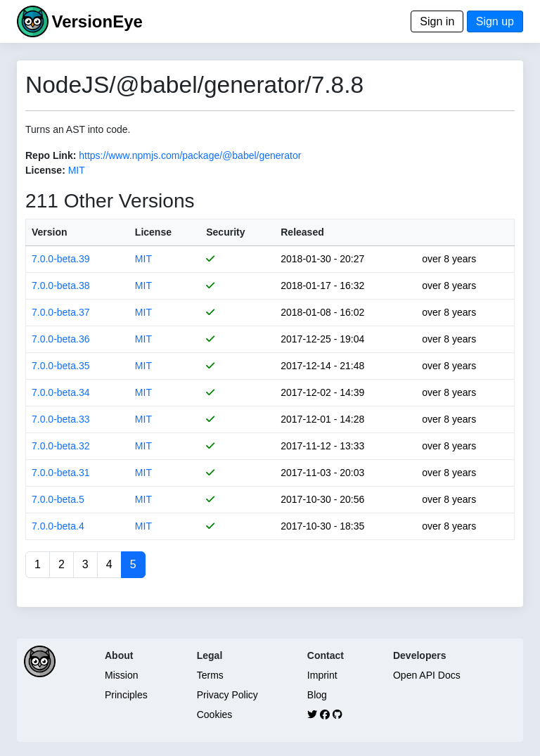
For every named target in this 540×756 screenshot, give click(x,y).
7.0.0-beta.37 (61, 312)
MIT (77, 170)
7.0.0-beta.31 (61, 473)
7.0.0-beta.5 (58, 499)
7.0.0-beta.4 (58, 526)
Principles (126, 695)
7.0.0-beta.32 (61, 446)
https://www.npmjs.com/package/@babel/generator (190, 155)
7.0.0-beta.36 (61, 339)
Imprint (322, 675)
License (153, 232)
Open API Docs (427, 675)
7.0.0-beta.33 (61, 419)
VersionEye (97, 21)
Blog (317, 695)
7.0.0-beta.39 (61, 259)
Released (302, 232)
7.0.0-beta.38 (61, 286)
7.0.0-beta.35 (61, 366)
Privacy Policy (227, 695)
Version (50, 232)
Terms (210, 675)
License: (45, 170)
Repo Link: (51, 155)
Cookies (215, 715)
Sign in (437, 21)
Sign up (495, 21)
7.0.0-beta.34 (61, 392)
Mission (121, 675)
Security (225, 232)
